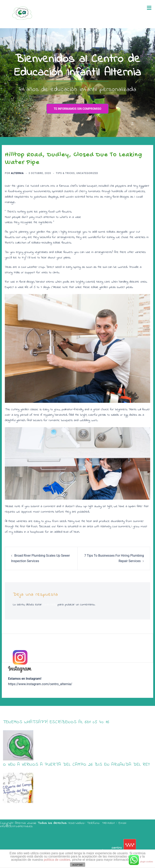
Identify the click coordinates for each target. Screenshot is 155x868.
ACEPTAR (77, 865)
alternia (17, 173)
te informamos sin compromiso (77, 109)
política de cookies (57, 860)
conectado (50, 605)
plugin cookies (147, 862)
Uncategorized (87, 173)
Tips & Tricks (65, 173)
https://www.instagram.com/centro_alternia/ (40, 684)
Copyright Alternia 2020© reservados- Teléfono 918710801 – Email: (63, 823)
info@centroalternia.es (16, 826)
